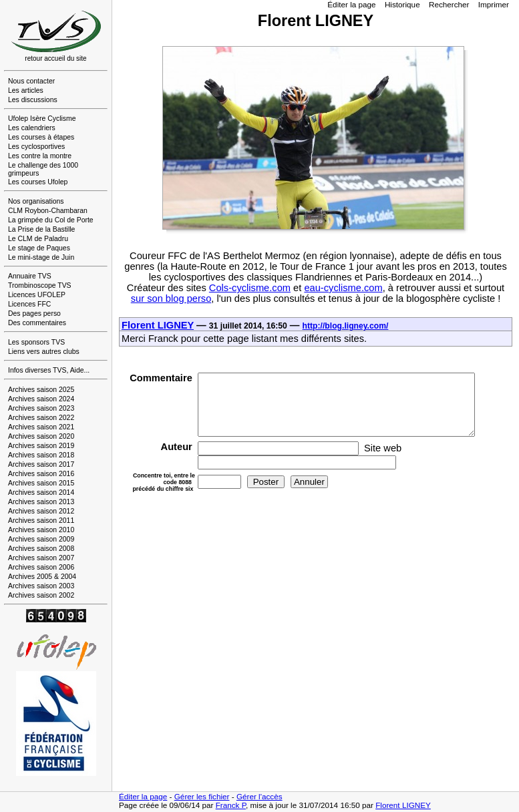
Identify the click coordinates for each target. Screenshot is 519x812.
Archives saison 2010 (41, 530)
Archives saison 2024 (41, 399)
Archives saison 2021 (41, 427)
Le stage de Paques (39, 248)
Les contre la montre (40, 156)
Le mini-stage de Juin (41, 257)
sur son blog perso (171, 298)
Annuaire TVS (30, 276)
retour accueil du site (56, 55)
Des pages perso (34, 314)
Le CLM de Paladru (38, 239)
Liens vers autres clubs (44, 352)
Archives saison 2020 (41, 436)
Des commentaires (37, 323)
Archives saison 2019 (41, 446)
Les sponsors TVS (36, 342)
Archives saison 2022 (41, 418)
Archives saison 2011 (41, 521)
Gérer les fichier (202, 796)
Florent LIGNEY (158, 325)
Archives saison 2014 (41, 492)
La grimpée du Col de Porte (51, 220)
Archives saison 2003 (41, 586)
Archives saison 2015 (41, 483)
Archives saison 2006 (41, 567)
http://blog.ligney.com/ (346, 326)
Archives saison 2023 (41, 408)
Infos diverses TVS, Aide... (49, 370)
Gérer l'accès (259, 796)
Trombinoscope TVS (40, 285)
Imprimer (494, 4)
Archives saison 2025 (41, 390)
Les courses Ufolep (38, 182)
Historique (402, 4)
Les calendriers (32, 128)
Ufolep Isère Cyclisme (42, 119)
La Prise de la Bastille (41, 229)
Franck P (231, 805)
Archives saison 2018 (41, 455)
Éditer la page (351, 4)
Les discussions (33, 100)
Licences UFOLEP (37, 295)
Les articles (26, 90)
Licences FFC (29, 304)
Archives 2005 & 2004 (42, 577)
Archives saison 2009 (41, 539)
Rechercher (449, 4)
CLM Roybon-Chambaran (48, 211)
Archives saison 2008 (41, 549)
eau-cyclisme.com (343, 288)
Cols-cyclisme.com (250, 288)
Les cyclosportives (36, 147)
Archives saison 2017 (41, 464)
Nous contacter (31, 81)
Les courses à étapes (41, 137)
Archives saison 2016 (41, 474)
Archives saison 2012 (41, 511)
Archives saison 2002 (41, 595)
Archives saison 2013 (41, 502)
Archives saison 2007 (41, 558)
